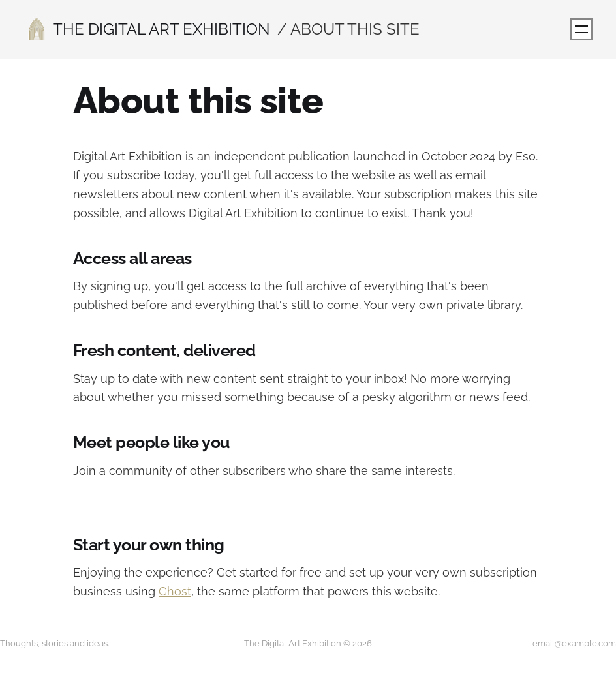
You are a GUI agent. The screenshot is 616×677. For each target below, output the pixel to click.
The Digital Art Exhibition (162, 29)
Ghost (175, 591)
